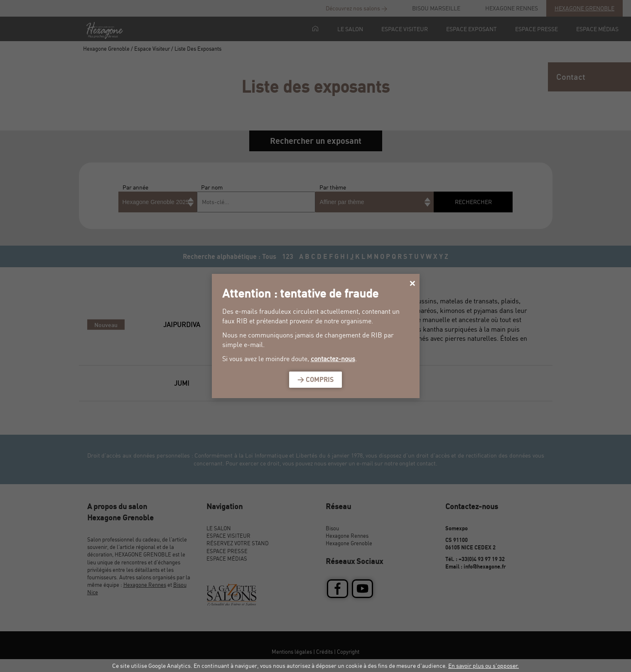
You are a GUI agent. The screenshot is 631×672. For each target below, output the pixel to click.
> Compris (315, 379)
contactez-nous (333, 359)
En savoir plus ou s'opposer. (484, 666)
